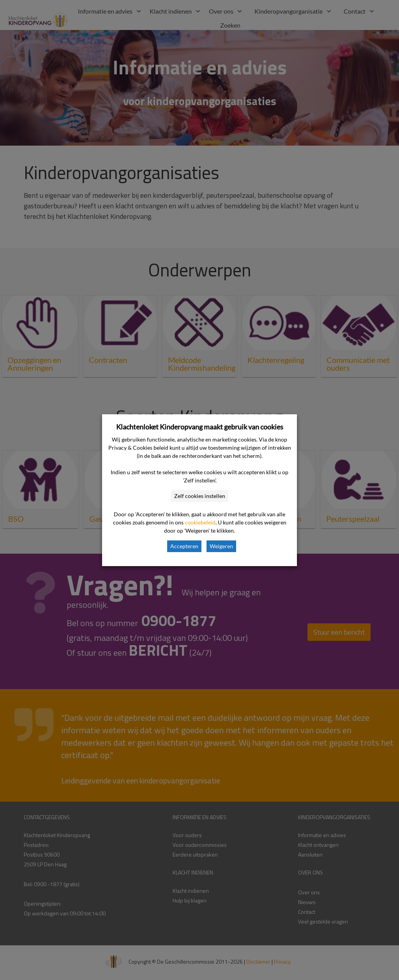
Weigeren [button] (221, 546)
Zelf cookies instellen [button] (200, 496)
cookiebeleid (200, 522)
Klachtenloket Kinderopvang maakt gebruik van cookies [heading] (200, 427)
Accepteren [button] (184, 546)
